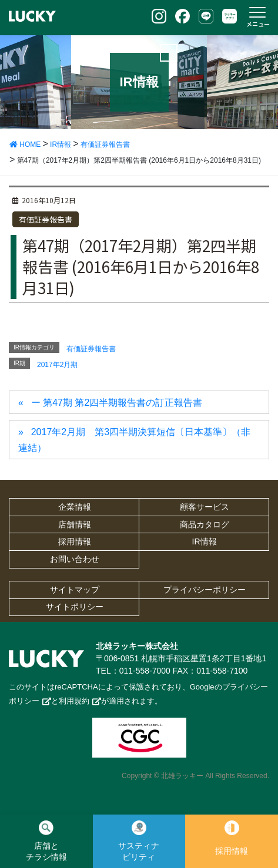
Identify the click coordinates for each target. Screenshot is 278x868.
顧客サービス (205, 507)
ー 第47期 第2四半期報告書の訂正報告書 (117, 403)
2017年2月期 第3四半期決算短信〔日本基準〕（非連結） (134, 440)
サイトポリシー (75, 607)
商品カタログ (205, 524)
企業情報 (75, 507)
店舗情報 (75, 524)
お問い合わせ (75, 559)
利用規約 (74, 701)
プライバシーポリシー (205, 590)
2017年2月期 (57, 365)
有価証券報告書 (46, 219)
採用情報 (75, 541)
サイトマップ (75, 590)
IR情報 (205, 541)
